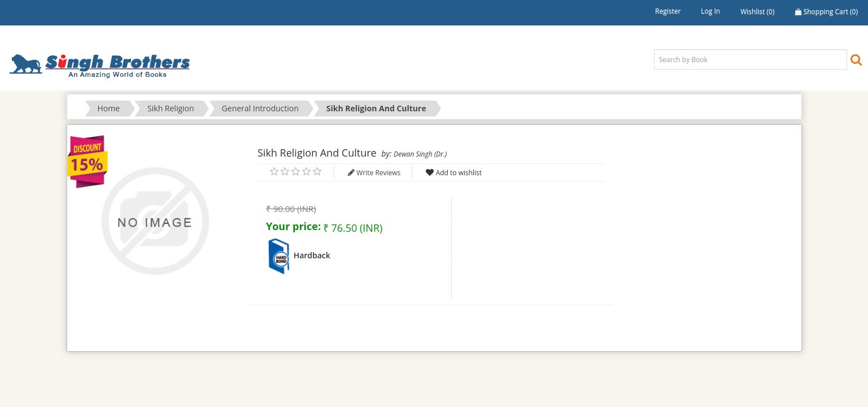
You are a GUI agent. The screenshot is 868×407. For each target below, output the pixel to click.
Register (668, 11)
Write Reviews (378, 173)
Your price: (293, 226)
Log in (710, 11)
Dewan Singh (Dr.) (420, 154)
